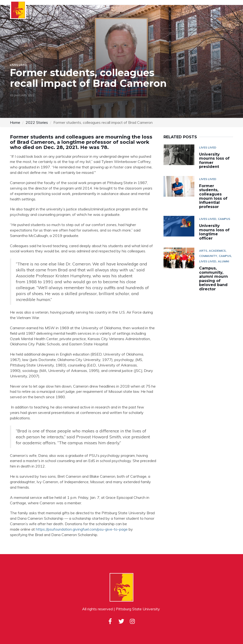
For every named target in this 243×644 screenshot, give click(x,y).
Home (15, 122)
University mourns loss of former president (214, 161)
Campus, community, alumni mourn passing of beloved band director (213, 279)
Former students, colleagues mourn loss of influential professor (213, 196)
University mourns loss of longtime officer (214, 232)
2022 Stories (37, 122)
